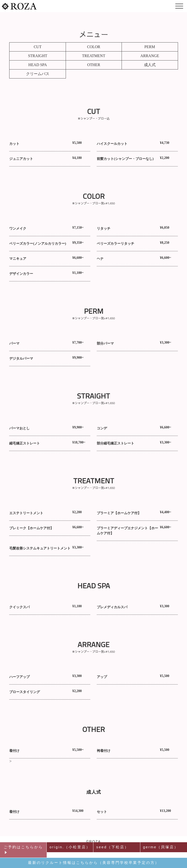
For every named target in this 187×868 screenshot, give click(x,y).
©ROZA (93, 842)
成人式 (150, 65)
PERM (150, 47)
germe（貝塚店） (161, 847)
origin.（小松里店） (70, 847)
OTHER (93, 65)
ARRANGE (150, 56)
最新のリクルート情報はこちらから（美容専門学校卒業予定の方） (94, 863)
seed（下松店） (113, 847)
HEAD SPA (38, 65)
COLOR (94, 47)
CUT (38, 47)
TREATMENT (94, 56)
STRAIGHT (38, 56)
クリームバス (38, 74)
